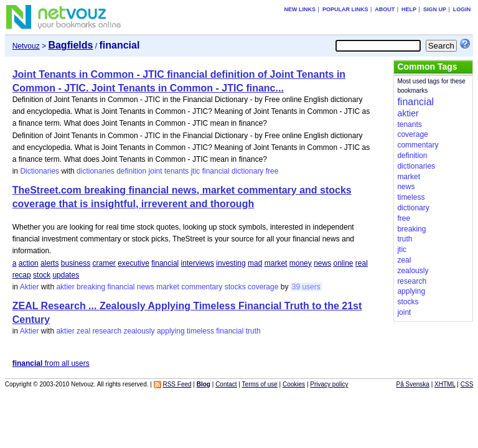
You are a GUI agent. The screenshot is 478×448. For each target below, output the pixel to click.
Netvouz (26, 46)
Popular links (345, 9)
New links (300, 9)
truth (253, 331)
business (76, 263)
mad (255, 263)
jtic (196, 171)
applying (171, 331)
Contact (226, 384)
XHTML (445, 384)
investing (231, 263)
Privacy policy (329, 384)
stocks (235, 287)
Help (409, 9)
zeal (83, 331)
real (362, 263)
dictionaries (96, 171)
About (385, 9)
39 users (306, 287)
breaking (91, 287)
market (276, 263)
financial (216, 171)
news (322, 263)
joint (156, 171)
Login (462, 9)
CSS (467, 384)
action (29, 263)
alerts (49, 263)
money (301, 263)
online (343, 263)
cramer (104, 263)
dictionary (247, 171)
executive (134, 263)
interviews (198, 263)
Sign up (435, 9)
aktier (65, 287)
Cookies (294, 384)
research (107, 331)
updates (66, 275)
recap (22, 275)
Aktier (30, 287)
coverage (263, 287)
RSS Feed (177, 384)
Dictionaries (40, 171)
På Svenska (413, 384)
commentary (202, 287)
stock (42, 275)
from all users (51, 363)
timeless (200, 331)
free (272, 171)
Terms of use (260, 384)
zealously (139, 331)
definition (131, 171)
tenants (176, 171)
